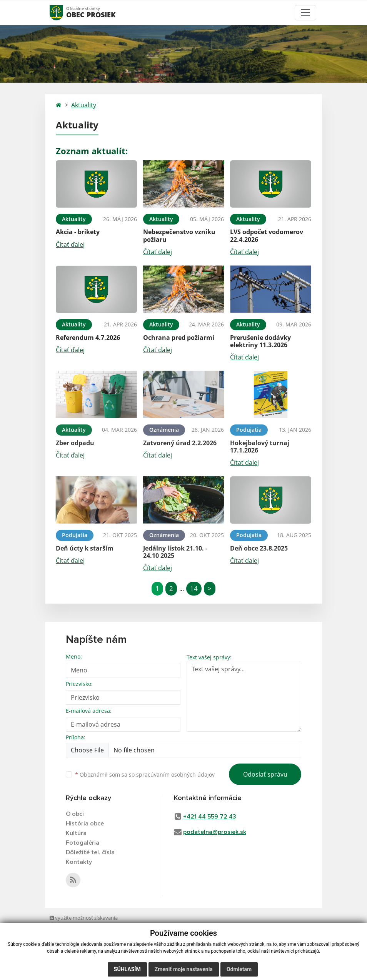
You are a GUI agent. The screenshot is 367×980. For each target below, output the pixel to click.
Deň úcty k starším (85, 548)
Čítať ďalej (70, 245)
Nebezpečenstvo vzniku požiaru (179, 235)
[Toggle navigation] (305, 13)
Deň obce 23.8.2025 (259, 548)
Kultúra (76, 833)
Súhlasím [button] (127, 969)
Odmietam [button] (239, 969)
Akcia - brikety (78, 232)
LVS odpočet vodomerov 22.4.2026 (267, 235)
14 (194, 588)
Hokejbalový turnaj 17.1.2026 (260, 447)
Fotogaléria (83, 843)
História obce (85, 824)
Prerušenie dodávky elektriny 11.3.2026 (260, 341)
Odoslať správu (265, 774)
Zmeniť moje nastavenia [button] (184, 969)
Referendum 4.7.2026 (88, 338)
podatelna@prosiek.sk (215, 832)
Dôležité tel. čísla (90, 852)
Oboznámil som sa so (145, 775)
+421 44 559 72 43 (210, 817)
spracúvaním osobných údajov (175, 775)
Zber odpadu (75, 443)
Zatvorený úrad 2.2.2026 (180, 443)
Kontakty (79, 862)
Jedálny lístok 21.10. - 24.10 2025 (175, 552)
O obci (75, 814)
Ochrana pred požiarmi (179, 338)
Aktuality (84, 105)
